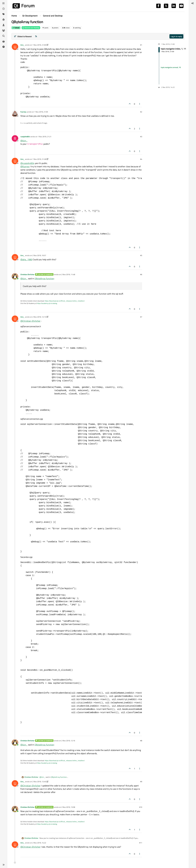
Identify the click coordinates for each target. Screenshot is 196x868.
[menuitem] (192, 3)
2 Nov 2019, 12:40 (39, 782)
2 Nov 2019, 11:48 (68, 274)
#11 (141, 843)
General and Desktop (31, 28)
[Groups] (4, 30)
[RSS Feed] (36, 36)
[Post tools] (140, 104)
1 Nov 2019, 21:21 (45, 137)
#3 (141, 137)
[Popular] (4, 20)
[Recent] (4, 9)
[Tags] (4, 14)
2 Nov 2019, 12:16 (68, 741)
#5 (141, 255)
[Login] (192, 3)
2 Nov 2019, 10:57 (39, 255)
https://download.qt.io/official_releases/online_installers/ (65, 301)
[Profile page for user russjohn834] (15, 138)
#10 (141, 807)
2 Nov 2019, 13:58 (68, 807)
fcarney (23, 112)
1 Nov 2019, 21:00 (39, 45)
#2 (141, 112)
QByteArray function (44, 278)
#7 (141, 317)
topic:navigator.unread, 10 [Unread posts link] (171, 67)
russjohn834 (25, 137)
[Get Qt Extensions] (4, 41)
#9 (141, 782)
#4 (141, 159)
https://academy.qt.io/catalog (47, 303)
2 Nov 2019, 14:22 (39, 843)
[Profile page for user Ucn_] (15, 47)
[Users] (4, 25)
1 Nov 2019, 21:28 (39, 159)
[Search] (4, 36)
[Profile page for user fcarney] (15, 114)
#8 (141, 741)
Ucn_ (22, 45)
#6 (141, 274)
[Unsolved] (4, 47)
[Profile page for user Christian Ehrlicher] (15, 276)
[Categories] (4, 3)
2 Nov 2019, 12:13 (39, 317)
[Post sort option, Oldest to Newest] (23, 36)
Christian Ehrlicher (27, 274)
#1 (141, 45)
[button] (4, 865)
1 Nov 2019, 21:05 (41, 112)
